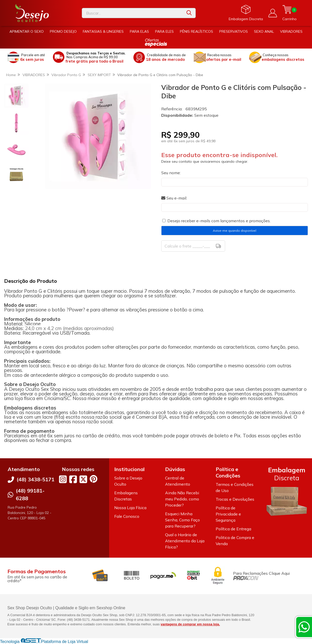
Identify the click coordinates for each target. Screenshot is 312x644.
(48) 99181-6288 (30, 494)
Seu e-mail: (174, 198)
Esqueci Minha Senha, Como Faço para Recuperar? (182, 520)
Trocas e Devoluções (235, 499)
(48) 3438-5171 (36, 479)
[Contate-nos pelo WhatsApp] (304, 627)
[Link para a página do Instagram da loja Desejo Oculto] (63, 479)
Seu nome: (171, 173)
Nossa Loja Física (130, 508)
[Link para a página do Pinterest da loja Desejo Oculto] (94, 479)
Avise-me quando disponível (235, 231)
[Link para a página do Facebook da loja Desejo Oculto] (73, 479)
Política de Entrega (233, 529)
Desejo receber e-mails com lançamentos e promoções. (219, 221)
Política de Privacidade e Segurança (228, 514)
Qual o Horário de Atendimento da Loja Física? (185, 541)
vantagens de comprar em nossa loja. (190, 624)
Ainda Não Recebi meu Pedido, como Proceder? (182, 499)
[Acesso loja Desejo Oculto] (273, 13)
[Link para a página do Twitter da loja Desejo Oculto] (83, 479)
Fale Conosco (127, 516)
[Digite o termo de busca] (132, 13)
